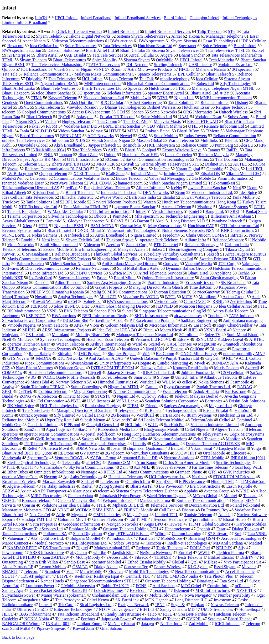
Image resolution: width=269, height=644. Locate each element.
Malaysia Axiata (132, 249)
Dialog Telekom (245, 529)
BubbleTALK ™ (115, 586)
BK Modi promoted (24, 311)
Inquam (66, 155)
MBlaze (211, 562)
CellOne (197, 349)
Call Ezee (167, 510)
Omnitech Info (138, 481)
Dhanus (188, 510)
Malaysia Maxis (167, 121)
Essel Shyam (225, 567)
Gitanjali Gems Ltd (103, 425)
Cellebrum (39, 178)
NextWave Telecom (66, 183)
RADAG (245, 387)
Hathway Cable (153, 368)
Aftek (79, 325)
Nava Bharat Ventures (34, 368)
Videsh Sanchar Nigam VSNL (79, 69)
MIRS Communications (127, 292)
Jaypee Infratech (102, 145)
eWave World (111, 197)
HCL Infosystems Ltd (167, 477)
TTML (36, 98)
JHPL (193, 330)
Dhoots (100, 216)
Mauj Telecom (14, 301)
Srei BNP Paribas (193, 614)
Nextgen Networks (122, 524)
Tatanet (214, 150)
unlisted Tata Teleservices (24, 140)
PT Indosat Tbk (119, 538)
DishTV (247, 557)
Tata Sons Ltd (231, 581)
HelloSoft (243, 410)
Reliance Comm (195, 145)
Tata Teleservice (62, 79)
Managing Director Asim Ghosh (156, 287)
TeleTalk (147, 79)
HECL (7, 614)
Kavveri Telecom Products (115, 202)
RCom (116, 69)
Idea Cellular (207, 79)
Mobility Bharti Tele (93, 335)
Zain (124, 467)
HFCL (184, 69)
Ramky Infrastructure (123, 614)
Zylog (235, 169)
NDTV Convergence (116, 609)
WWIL (204, 553)
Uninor (110, 155)
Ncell (7, 339)
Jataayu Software (122, 373)
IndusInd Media (144, 174)
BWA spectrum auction (22, 50)
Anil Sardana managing (243, 320)
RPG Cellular (112, 103)
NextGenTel (40, 515)
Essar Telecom (175, 391)
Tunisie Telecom (198, 515)
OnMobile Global (33, 145)
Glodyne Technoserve (86, 221)
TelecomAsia (202, 420)
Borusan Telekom (37, 500)
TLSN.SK (163, 557)
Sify (242, 548)
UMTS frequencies (217, 609)
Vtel (70, 571)
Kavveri (9, 254)
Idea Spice (248, 193)
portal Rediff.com (100, 434)
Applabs (191, 491)
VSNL (52, 311)
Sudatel (87, 481)
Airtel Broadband (110, 235)
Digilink (133, 259)
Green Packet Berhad (47, 590)
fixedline (102, 320)
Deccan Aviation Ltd (206, 505)
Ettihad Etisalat (221, 557)
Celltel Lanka (93, 415)
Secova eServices (171, 467)
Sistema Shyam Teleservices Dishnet (147, 491)
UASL (183, 117)
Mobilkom (208, 297)
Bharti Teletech (39, 117)
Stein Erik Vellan (43, 562)
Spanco (138, 112)
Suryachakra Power (19, 595)
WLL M (169, 382)
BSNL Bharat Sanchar (122, 126)
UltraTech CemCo (32, 609)
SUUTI (8, 576)
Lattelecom (110, 481)
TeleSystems (213, 434)
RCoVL (117, 221)
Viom (94, 325)
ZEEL (7, 391)
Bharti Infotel (175, 18)
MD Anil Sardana (228, 543)
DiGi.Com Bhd (75, 320)
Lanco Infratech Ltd (47, 273)
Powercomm (13, 553)
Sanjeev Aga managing (183, 406)
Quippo (8, 69)
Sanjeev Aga (13, 590)
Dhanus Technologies (123, 107)
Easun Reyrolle (239, 486)
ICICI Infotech (227, 624)
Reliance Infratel (214, 103)
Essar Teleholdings (219, 41)
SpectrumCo (38, 458)
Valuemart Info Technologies (131, 230)
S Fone (163, 377)
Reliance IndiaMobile (20, 420)
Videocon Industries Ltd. (212, 193)
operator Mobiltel (106, 562)
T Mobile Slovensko (78, 586)
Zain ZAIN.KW (56, 557)
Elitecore (239, 453)
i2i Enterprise (19, 55)
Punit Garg (224, 145)
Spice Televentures (81, 46)
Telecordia (71, 463)
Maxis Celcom (226, 368)
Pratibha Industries (163, 283)
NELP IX (224, 548)
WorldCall (145, 415)
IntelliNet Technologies (187, 543)
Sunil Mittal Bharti (243, 335)
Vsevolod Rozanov (82, 107)
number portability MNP (244, 354)
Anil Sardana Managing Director (129, 264)
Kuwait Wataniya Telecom (203, 197)
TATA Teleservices (104, 65)
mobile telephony (175, 79)
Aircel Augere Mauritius (246, 254)
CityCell (213, 358)
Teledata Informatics (124, 93)
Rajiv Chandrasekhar (235, 325)
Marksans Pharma (155, 500)
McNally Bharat (122, 624)
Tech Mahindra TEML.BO (86, 207)
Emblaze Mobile (83, 529)
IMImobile (131, 145)
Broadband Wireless (19, 481)
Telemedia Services (166, 505)
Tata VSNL (257, 534)
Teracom (160, 590)
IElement (181, 590)
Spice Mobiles (166, 136)
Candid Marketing (173, 363)
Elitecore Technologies (73, 609)
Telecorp (31, 571)
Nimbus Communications (135, 391)
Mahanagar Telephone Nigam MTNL (223, 88)
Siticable (65, 354)
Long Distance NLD (188, 221)
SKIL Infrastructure (151, 316)
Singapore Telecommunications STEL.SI (105, 581)
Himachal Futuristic (77, 197)
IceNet (176, 188)
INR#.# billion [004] (49, 150)
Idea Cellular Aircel (235, 306)
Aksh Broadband (68, 145)
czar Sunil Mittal (16, 628)
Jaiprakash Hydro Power (120, 496)
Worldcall (148, 382)
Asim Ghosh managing (219, 278)
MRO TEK (105, 164)
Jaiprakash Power (116, 619)
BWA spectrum (152, 41)
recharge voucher (182, 410)
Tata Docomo (227, 159)
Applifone (223, 273)
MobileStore (172, 538)
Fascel (102, 278)
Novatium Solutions (170, 439)
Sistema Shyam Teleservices (175, 50)
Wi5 (146, 354)
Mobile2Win (13, 178)
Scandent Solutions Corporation (172, 401)
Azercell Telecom (176, 207)
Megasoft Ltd (220, 406)
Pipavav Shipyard (52, 628)
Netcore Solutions (179, 458)
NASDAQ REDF (22, 548)
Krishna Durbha (46, 193)
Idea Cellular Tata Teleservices (28, 197)
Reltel (32, 448)
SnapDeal (164, 481)
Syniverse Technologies (60, 339)
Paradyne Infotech (227, 221)
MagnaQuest (138, 515)
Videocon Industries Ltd (104, 98)
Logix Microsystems (247, 434)
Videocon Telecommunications (78, 41)
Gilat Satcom (111, 628)
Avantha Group (217, 491)
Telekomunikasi (222, 183)
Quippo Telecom (53, 174)
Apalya (8, 387)
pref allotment (205, 519)
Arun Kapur (146, 463)
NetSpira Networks (156, 553)
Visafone (205, 207)
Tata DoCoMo (136, 121)
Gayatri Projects (109, 287)
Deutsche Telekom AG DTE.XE (213, 444)
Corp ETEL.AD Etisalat (128, 534)
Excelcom (138, 590)
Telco (152, 614)
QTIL (193, 126)
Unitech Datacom (144, 358)
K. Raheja (153, 410)
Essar (221, 529)
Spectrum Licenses (74, 278)
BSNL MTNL (102, 226)
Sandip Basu (75, 562)
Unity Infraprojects (115, 363)
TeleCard (66, 605)
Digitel (82, 548)
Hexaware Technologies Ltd (169, 259)
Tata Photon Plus (219, 576)
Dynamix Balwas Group (186, 268)
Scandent (52, 571)
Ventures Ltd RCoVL (153, 339)
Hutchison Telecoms (125, 477)
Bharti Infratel (59, 230)
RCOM (259, 164)
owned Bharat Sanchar (207, 188)
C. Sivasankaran (166, 444)
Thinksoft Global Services (115, 254)
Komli (7, 415)
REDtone (66, 453)
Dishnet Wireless (161, 107)
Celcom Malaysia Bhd (124, 325)
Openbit (203, 529)
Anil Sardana (164, 586)
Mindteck (26, 339)
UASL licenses (179, 344)
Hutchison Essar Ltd (155, 46)
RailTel (233, 150)
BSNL (23, 107)
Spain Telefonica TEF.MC (42, 387)
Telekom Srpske (120, 240)
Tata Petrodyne (68, 600)
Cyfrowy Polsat (155, 396)
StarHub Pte (174, 425)
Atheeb (224, 515)
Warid (137, 344)
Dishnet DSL (216, 164)
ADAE (63, 510)
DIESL (133, 406)
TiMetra (213, 131)
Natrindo (199, 477)
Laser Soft (202, 325)
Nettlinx (202, 159)
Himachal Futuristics (116, 382)
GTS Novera (18, 358)
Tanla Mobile (243, 197)
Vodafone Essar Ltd (80, 126)
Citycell (95, 373)
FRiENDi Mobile (138, 510)
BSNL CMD (71, 136)
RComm (112, 159)
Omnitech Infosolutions (242, 344)
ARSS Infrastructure (47, 553)
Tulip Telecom (209, 31)
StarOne (85, 429)
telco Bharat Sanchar (53, 93)
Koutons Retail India (190, 368)
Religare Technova (232, 107)
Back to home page (18, 637)
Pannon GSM (119, 463)
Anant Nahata (34, 41)
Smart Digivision (87, 534)
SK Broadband (233, 283)
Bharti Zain (88, 155)
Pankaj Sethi (256, 211)
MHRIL (29, 330)
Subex (157, 249)
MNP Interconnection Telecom (226, 98)
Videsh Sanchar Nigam (111, 140)
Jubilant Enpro (89, 624)
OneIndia (139, 439)
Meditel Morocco (49, 543)
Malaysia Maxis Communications (103, 74)
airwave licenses (188, 316)
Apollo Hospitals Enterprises (102, 444)
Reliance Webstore (228, 240)
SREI (235, 211)
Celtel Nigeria (197, 429)
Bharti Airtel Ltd (100, 50)
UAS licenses (99, 401)
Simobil (82, 287)
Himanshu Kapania (68, 292)
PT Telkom (33, 444)
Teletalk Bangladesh (24, 211)
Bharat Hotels (235, 519)
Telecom (253, 624)
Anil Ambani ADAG (106, 358)
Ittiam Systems (199, 415)
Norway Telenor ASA (74, 382)
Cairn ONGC (195, 301)
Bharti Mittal (125, 278)
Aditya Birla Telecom (230, 311)
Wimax (97, 131)
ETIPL (63, 576)
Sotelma (215, 619)
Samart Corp (137, 245)
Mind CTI (108, 297)
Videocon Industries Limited (215, 425)
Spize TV (213, 335)
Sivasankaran (82, 363)
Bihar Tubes (18, 472)
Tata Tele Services (108, 55)
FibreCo (141, 557)
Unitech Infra (187, 377)
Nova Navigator (198, 595)
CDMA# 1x (12, 373)
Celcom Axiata (80, 496)
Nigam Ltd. (184, 98)
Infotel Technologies (240, 18)
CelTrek (25, 391)
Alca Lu (246, 145)
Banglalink (215, 211)
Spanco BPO (105, 311)
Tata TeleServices (87, 150)
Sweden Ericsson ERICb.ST (223, 259)
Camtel (152, 387)
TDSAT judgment (36, 576)
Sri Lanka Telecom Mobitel (161, 420)
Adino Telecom (68, 283)
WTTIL (9, 467)
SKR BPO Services (86, 273)
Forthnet (88, 619)
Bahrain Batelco (30, 264)
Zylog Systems (112, 486)
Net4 (237, 188)
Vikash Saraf (201, 448)
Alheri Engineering (146, 103)
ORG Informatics (198, 112)
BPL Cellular (189, 74)
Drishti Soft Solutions (247, 401)
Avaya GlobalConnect (21, 221)
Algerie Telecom (229, 429)
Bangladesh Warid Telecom (107, 188)
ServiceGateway (206, 292)
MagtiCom (207, 344)
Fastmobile (240, 382)
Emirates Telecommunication (201, 500)
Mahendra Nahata (211, 69)
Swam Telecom (55, 325)
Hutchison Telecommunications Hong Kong (199, 202)
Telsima (177, 349)
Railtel (87, 486)
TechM (244, 273)
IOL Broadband (34, 69)
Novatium (43, 297)
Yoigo (256, 448)
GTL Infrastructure (83, 159)
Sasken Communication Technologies (157, 159)
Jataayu (148, 624)
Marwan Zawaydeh (59, 481)
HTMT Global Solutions (209, 524)
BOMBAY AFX (225, 363)
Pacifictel (147, 538)
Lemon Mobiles (53, 567)
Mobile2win (141, 98)
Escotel (258, 50)
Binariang (205, 581)
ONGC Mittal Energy (199, 354)
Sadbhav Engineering (199, 320)
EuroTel (185, 553)
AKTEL (240, 164)
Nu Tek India (171, 624)
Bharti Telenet (240, 619)
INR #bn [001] (58, 624)
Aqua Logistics (58, 429)
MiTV (187, 297)
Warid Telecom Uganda (167, 496)
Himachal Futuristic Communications (159, 84)
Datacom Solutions (63, 50)
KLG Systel (198, 567)
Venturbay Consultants (150, 453)
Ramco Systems (57, 349)
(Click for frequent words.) (79, 31)
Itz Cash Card (41, 278)
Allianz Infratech (150, 188)
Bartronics (214, 401)
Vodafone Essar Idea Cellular (66, 505)
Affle (61, 515)
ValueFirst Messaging (167, 178)
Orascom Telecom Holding (168, 581)
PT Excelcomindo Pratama (152, 320)
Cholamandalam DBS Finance (118, 595)
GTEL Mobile (212, 458)
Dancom (42, 283)
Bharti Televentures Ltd (102, 88)
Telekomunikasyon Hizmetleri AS (31, 188)
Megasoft (79, 515)
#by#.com (79, 553)
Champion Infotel (205, 18)
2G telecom (115, 453)
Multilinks (209, 140)
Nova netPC (122, 420)
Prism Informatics (233, 178)
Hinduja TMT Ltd (37, 519)
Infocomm (60, 140)
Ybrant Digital (188, 169)
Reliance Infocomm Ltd (224, 126)
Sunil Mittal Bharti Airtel (138, 268)
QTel (213, 472)
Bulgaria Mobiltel (85, 538)
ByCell (64, 117)
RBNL (218, 301)
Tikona (194, 36)
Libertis (139, 444)
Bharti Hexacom (16, 93)
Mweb (200, 363)
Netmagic (89, 472)
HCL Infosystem (161, 145)
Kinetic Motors (76, 396)
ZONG (25, 396)
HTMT (115, 131)
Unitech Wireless (233, 112)
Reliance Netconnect (93, 268)
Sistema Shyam (137, 60)
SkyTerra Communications (91, 467)
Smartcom (142, 377)
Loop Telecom (121, 79)
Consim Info (218, 586)
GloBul (178, 562)
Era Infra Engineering (93, 249)
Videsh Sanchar (71, 131)
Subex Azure (239, 117)
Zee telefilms (241, 301)
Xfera (27, 226)
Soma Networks (164, 112)
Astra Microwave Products (150, 69)
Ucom (252, 188)
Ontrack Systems (33, 415)
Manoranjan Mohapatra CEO (27, 510)
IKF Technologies (22, 349)
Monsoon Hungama (196, 306)
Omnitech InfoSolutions (54, 472)
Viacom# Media (198, 264)
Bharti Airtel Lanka (18, 88)
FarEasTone (170, 415)
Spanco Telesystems (155, 74)
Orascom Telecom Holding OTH (131, 529)
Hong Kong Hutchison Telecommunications (159, 434)
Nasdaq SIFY (243, 500)
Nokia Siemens (211, 382)
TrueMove (11, 202)
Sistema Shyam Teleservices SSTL (169, 164)
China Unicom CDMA (205, 235)
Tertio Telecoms (170, 548)
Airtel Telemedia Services (160, 273)
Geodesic (10, 103)
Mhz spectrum (147, 216)
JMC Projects (90, 354)
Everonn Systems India (22, 230)
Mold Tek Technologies (149, 571)
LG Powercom (171, 486)
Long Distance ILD (191, 600)
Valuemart (16, 538)
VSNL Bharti (215, 330)
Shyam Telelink (49, 36)
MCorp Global (205, 496)
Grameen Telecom (108, 519)
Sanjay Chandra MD (177, 609)
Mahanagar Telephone (225, 36)
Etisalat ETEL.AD (203, 121)
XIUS (80, 140)
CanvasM (53, 221)
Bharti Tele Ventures (58, 88)
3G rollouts (189, 335)
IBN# (160, 605)
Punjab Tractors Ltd (182, 358)
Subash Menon (93, 420)
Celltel (225, 420)
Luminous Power (40, 586)
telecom (9, 112)
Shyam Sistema (184, 41)
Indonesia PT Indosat (119, 193)
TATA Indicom (241, 316)
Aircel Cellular (142, 55)
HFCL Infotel (66, 18)
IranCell (178, 448)
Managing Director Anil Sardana (84, 410)
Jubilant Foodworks (198, 373)
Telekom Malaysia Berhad (196, 396)
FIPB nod (72, 425)
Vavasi (13, 169)
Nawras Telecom (225, 605)
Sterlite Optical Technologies (32, 463)
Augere (166, 55)
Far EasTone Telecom (210, 467)
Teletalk (9, 249)
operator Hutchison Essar (29, 344)
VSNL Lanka (127, 401)
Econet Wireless (168, 567)
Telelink (231, 140)
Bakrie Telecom (129, 178)
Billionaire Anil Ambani (231, 216)
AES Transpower (52, 491)
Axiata (26, 491)
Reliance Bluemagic (201, 245)
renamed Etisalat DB (140, 458)
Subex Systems (127, 543)
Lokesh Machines (109, 590)
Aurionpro (11, 316)
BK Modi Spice (20, 406)
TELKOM (39, 306)
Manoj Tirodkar (15, 297)
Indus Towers (196, 136)
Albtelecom (47, 396)
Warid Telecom (181, 140)
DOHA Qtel (200, 548)
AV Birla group (20, 174)
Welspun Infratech (118, 500)
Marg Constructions (165, 226)
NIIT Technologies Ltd (38, 207)
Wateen (149, 202)
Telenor (174, 619)
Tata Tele (10, 74)
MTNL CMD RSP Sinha (178, 576)
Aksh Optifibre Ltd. (47, 538)
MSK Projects (79, 259)
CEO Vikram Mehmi (164, 126)
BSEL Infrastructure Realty (105, 316)
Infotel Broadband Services (138, 18)
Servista (9, 505)
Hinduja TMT (223, 481)
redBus (72, 188)
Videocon (92, 245)
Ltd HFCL (255, 169)
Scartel (154, 344)
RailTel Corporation (48, 401)
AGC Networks (101, 136)
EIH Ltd (147, 609)
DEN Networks (156, 193)
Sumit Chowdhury (86, 387)
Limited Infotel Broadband (25, 23)
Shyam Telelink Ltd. (83, 240)
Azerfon (113, 245)
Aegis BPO (153, 524)
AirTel (113, 150)
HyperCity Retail (59, 420)
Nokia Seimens (45, 235)
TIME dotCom (253, 481)
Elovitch (116, 571)
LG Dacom (140, 221)
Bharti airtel (198, 273)
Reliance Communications (46, 74)
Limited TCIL (166, 515)
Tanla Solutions (181, 103)
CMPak (128, 164)
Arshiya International (108, 344)
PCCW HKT (186, 453)
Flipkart (198, 605)
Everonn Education (170, 292)
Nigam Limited (143, 235)
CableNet (10, 619)
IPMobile (258, 240)
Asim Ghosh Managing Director (123, 306)
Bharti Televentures (69, 60)
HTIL (43, 226)
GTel (121, 112)
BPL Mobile (76, 202)
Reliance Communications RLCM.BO (57, 169)
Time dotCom (201, 287)
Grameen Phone (188, 472)
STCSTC (103, 396)
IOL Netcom (137, 65)
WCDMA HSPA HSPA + (96, 510)
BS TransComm (57, 548)
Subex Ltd (205, 84)
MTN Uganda (157, 600)
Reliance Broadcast (71, 254)
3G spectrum (243, 69)
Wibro (160, 534)
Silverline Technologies (68, 216)
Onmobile (215, 169)
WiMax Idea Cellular (65, 211)
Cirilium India (237, 245)
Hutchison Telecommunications (55, 373)
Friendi (152, 406)
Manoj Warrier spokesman (63, 595)
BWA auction (121, 41)
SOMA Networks (90, 448)
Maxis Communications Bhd (45, 287)
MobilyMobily (88, 557)
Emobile (28, 240)
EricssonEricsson (200, 283)
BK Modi (53, 159)
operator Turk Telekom (159, 240)
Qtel (194, 562)
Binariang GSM (202, 538)
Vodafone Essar (208, 117)
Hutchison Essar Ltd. (236, 415)
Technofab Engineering (185, 216)
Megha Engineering (90, 391)
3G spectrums (89, 93)
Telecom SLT (34, 164)
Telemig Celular (240, 292)
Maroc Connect (15, 543)
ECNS (141, 586)
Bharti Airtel (47, 55)
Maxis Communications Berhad (34, 259)
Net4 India (51, 240)
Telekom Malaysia (214, 155)
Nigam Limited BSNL (59, 84)
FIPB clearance (192, 481)
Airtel (143, 169)
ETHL (260, 207)
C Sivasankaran (35, 254)
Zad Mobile (198, 624)
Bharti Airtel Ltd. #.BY (210, 93)
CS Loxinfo (36, 335)
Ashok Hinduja (206, 391)
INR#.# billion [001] (248, 458)
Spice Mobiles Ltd (156, 117)
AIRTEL (257, 339)
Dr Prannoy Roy (214, 510)
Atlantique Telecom (220, 377)
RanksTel (79, 590)
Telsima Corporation (25, 216)
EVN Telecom (76, 311)
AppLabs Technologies (83, 477)
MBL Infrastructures (213, 590)
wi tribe (100, 553)
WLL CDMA (100, 183)
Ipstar (116, 448)
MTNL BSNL (14, 235)
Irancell (45, 605)
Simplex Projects (122, 354)
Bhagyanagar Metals (161, 429)
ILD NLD (164, 306)
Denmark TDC (138, 576)
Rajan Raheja (40, 354)
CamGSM (107, 349)
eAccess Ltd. (117, 557)
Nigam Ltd (126, 396)
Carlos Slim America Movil (186, 463)
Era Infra (124, 169)
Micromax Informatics (168, 325)
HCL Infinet (92, 79)
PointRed (121, 216)
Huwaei (176, 524)
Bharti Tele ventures (37, 136)
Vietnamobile (51, 467)
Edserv (183, 339)
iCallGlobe (115, 174)
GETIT (27, 467)
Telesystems (128, 410)
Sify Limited (65, 415)
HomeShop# (250, 609)
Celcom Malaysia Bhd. (77, 500)
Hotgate (144, 363)
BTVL (162, 98)
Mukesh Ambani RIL (112, 548)
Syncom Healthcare (170, 519)
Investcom (223, 600)
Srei (238, 534)
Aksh (256, 297)
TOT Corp (227, 264)
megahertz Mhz (36, 600)
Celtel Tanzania (206, 439)
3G (33, 377)
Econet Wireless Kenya (182, 150)
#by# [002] (155, 349)
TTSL (180, 88)
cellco (187, 382)
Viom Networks (21, 245)
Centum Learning (187, 534)
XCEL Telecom (87, 174)
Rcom (180, 193)
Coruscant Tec (136, 567)
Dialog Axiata (106, 567)
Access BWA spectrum (91, 112)
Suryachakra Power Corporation (29, 320)
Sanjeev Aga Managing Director (114, 283)
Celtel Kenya (98, 600)
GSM (143, 136)
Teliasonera (65, 619)
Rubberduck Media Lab (118, 429)
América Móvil (56, 448)
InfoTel (41, 18)
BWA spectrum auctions (127, 301)
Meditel (256, 543)
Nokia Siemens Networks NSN (188, 230)
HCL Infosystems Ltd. (89, 543)
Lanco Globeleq (179, 155)
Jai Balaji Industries (58, 486)
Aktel (160, 221)
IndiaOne (162, 169)
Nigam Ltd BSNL (69, 226)
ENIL (48, 155)
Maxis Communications (149, 472)
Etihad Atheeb (14, 193)
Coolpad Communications (44, 112)
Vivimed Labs (166, 301)
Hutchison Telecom (230, 614)
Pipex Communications (45, 363)
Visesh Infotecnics (167, 211)
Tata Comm (107, 121)
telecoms (29, 249)
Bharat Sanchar (192, 55)
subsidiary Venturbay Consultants (172, 254)
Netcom (51, 477)
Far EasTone (236, 391)
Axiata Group (234, 297)
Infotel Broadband (96, 18)
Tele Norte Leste (36, 410)
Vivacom (85, 349)
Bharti (130, 150)
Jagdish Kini (123, 553)
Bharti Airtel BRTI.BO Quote (27, 453)
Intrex (141, 211)
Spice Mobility (105, 60)
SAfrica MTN (120, 273)
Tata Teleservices (117, 46)
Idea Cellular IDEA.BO (117, 330)
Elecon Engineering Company (194, 249)
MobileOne (12, 425)
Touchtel (215, 316)
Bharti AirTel (141, 486)
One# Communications (44, 103)
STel (232, 31)
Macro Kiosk (171, 330)
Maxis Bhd (40, 382)
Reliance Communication (235, 136)
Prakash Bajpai (158, 131)
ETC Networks (70, 358)
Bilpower (218, 349)
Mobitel (230, 496)
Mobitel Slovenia (164, 595)
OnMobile (165, 60)
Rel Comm (165, 354)
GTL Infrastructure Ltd (240, 226)
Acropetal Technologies (241, 538)
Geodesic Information (82, 524)
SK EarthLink (127, 600)
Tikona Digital (238, 249)
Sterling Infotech (168, 65)
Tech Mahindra (221, 60)
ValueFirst (92, 301)
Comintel (245, 420)
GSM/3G (80, 567)
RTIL (167, 614)
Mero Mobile (91, 571)
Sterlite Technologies (234, 463)
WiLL (153, 425)
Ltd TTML (138, 519)
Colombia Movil (72, 519)
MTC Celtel (191, 586)
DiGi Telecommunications (47, 268)
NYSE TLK (246, 590)
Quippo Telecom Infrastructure (168, 278)
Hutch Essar (159, 88)
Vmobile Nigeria (22, 325)
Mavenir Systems (233, 207)
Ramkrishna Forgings (103, 406)
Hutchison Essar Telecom (108, 339)
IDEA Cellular (253, 41)
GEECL (9, 500)
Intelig (96, 292)
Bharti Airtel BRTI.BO (71, 164)
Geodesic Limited (43, 425)
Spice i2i (135, 88)
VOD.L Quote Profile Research (68, 377)
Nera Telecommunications (197, 571)
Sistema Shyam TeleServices (141, 36)
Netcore (239, 330)
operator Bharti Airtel (166, 93)
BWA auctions (64, 316)
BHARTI (10, 571)
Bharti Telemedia (80, 193)
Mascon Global (149, 140)
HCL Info (133, 425)
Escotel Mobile (56, 249)
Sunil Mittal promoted (59, 245)
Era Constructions (205, 486)
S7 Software (218, 534)
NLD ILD (44, 131)
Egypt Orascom (177, 387)
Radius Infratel (113, 439)
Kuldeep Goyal (72, 368)
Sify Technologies (235, 84)
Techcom (153, 543)
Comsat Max (131, 226)
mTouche (243, 586)
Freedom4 (171, 235)
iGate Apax (82, 491)
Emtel (194, 211)
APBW (8, 491)
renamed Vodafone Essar (23, 183)
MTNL (133, 131)
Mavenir (249, 567)
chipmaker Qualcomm (146, 448)
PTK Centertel (166, 245)
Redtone (143, 548)
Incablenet (131, 349)
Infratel (237, 235)
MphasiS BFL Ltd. (128, 505)
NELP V (38, 292)
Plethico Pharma (230, 553)
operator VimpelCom (20, 477)
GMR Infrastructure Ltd (55, 439)
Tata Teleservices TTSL (225, 50)
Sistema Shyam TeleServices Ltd (35, 529)
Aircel (177, 36)
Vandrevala (12, 458)
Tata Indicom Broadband (78, 614)
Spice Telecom (215, 46)
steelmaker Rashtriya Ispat (97, 576)
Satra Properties (44, 524)
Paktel (34, 126)
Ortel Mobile (214, 453)
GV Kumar (89, 453)
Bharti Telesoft (219, 74)
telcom (104, 491)
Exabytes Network (133, 605)
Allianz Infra (195, 240)
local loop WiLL (248, 467)
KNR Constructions (237, 230)
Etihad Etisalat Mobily (146, 562)
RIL (229, 358)
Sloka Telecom (48, 107)
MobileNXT (12, 278)
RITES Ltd (113, 472)
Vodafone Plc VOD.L (141, 297)
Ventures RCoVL (69, 458)
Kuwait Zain (83, 628)
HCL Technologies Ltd (59, 406)
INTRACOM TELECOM (113, 368)
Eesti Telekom (190, 557)
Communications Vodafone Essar (82, 178)
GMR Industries (107, 515)
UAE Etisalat (75, 55)
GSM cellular (232, 373)
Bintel (149, 330)
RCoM (52, 126)
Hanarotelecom (177, 529)
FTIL (263, 306)
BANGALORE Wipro (21, 624)
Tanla (24, 131)
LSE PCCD (36, 316)
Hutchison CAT (201, 226)
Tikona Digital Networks (89, 36)
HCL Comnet (60, 444)
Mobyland (11, 335)
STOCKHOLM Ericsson (234, 477)
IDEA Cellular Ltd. (159, 373)
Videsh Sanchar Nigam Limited (175, 183)
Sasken (88, 439)
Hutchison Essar (196, 107)
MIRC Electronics (46, 496)
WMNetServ (18, 439)
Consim (29, 505)
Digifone (103, 169)
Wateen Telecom (70, 344)
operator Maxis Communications (52, 434)
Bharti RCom (188, 131)
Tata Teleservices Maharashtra (57, 65)
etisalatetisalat (149, 619)
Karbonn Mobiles (251, 524)
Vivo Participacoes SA (242, 562)
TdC (120, 320)
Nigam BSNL (27, 121)
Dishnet (241, 103)
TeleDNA (43, 358)
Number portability (234, 595)
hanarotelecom (130, 183)
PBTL (76, 401)
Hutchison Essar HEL (140, 155)
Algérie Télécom (21, 486)
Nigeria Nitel (108, 259)
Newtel (126, 136)
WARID (242, 491)
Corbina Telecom (53, 391)
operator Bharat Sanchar (135, 207)
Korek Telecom (114, 377)
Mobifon (233, 439)
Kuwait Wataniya (47, 301)
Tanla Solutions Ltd (43, 202)
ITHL (101, 505)
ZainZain (32, 429)
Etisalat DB (210, 174)
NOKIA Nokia (37, 619)
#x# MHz (142, 467)
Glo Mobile (201, 178)
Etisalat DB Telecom (117, 117)
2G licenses (121, 415)
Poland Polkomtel (245, 505)
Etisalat (169, 197)
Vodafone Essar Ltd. (235, 65)
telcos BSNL (65, 306)
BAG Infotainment (35, 614)
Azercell (252, 368)
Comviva (171, 264)
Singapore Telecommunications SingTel (173, 311)
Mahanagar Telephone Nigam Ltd (145, 335)
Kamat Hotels (52, 581)
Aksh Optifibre (82, 103)
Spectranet (188, 46)
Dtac (85, 306)
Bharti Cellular (133, 50)
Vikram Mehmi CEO (244, 174)
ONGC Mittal (89, 230)
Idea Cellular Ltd (44, 46)
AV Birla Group (103, 458)
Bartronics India (143, 197)
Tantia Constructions (20, 534)
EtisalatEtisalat (216, 410)
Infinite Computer (179, 174)
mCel (73, 301)
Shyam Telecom (33, 60)
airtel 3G (94, 463)
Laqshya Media (232, 448)
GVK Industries (236, 472)
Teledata (250, 496)
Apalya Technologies (76, 297)
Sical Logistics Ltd (95, 605)
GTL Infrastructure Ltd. (110, 211)
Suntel (128, 311)
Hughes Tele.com (77, 121)
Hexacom (15, 46)
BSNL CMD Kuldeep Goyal (219, 339)
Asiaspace (85, 117)
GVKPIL (194, 619)
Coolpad (149, 150)
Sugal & (178, 605)
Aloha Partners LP (18, 567)
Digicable (34, 79)
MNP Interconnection (102, 84)
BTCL (170, 297)
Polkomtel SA (55, 534)
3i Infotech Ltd (76, 235)
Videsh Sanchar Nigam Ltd (73, 264)
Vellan (50, 121)
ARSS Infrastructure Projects (66, 330)
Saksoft (213, 254)
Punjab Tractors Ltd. (214, 387)
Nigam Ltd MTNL (124, 387)
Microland (61, 335)
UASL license (200, 65)
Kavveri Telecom (63, 98)
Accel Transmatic (240, 571)
